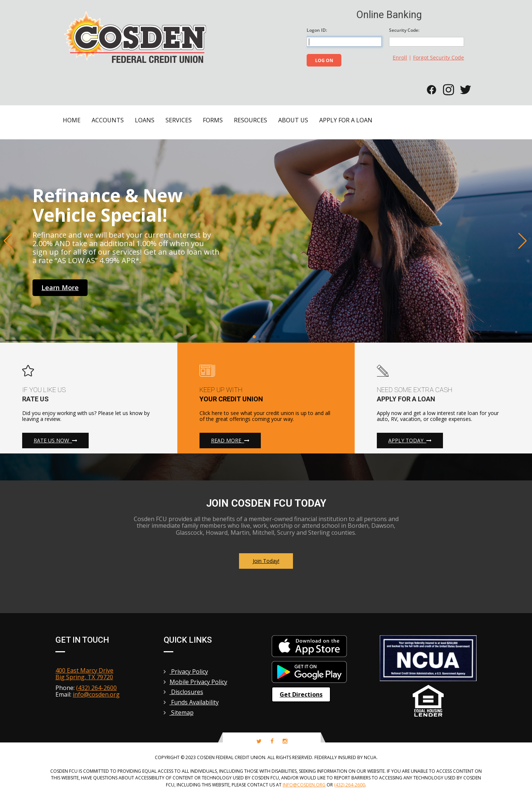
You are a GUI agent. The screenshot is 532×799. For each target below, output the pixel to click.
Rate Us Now (55, 440)
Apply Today (410, 440)
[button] (9, 241)
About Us (293, 120)
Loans (145, 120)
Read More (230, 440)
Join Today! (266, 561)
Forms (213, 120)
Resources (250, 120)
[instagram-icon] (285, 741)
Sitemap (179, 713)
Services (179, 120)
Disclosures (183, 692)
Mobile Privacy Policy (195, 682)
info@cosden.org (96, 694)
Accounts (108, 120)
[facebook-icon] (272, 741)
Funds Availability (191, 702)
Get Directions (301, 694)
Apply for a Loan (346, 120)
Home (72, 120)
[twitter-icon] (259, 741)
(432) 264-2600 (96, 688)
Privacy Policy (186, 671)
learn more (60, 288)
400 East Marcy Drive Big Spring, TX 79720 (84, 674)
